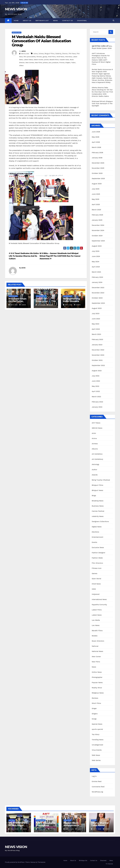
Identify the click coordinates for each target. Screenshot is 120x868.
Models (95, 636)
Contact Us (68, 21)
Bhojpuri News (98, 490)
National (95, 646)
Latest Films (97, 610)
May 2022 (96, 386)
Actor (94, 433)
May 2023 (96, 324)
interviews (69, 57)
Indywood (96, 594)
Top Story (96, 734)
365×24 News (97, 428)
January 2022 (97, 407)
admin (24, 51)
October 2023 (97, 298)
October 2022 (97, 360)
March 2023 (96, 334)
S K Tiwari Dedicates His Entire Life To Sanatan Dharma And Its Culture (24, 256)
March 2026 (96, 147)
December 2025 (98, 163)
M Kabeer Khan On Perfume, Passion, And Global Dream (17, 302)
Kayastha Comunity (99, 605)
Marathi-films (54, 60)
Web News (96, 755)
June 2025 (96, 194)
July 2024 (96, 251)
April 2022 (96, 391)
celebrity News (98, 516)
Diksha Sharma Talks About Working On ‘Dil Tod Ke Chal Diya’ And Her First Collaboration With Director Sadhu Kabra (102, 92)
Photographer (97, 677)
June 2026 (96, 132)
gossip (45, 57)
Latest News (97, 615)
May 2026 (96, 137)
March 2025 (96, 210)
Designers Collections (100, 521)
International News (99, 599)
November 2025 (98, 168)
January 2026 (97, 158)
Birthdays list (42, 21)
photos (45, 63)
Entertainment (98, 537)
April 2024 (96, 267)
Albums (95, 449)
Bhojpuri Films (50, 54)
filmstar (39, 57)
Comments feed (98, 787)
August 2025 (97, 184)
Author (95, 470)
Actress (41, 54)
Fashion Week (97, 558)
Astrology (96, 464)
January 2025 (97, 220)
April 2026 (96, 142)
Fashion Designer (99, 553)
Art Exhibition (97, 454)
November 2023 (98, 293)
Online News (97, 672)
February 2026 (97, 153)
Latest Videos (28, 60)
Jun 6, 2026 (69, 829)
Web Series (96, 760)
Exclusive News (98, 547)
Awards (95, 475)
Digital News (97, 527)
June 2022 (96, 381)
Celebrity (58, 54)
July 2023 (96, 313)
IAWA (94, 589)
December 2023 (98, 288)
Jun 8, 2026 (14, 829)
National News (98, 651)
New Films (39, 63)
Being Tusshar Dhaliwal (101, 480)
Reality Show (97, 688)
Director (65, 54)
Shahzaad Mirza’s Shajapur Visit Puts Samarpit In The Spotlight (102, 104)
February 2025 (97, 215)
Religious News (98, 693)
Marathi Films (97, 631)
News (55, 21)
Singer (94, 708)
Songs (94, 719)
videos (21, 65)
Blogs (94, 496)
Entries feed (97, 781)
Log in (94, 776)
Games (95, 573)
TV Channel (109, 864)
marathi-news (64, 60)
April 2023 (96, 329)
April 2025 (96, 204)
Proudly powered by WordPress (15, 862)
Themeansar (41, 862)
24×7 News (96, 423)
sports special (97, 729)
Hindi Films (52, 57)
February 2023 (97, 339)
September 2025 (98, 178)
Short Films (96, 703)
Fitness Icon (97, 568)
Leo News (96, 625)
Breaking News (17, 32)
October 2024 (97, 236)
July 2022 (96, 376)
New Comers (30, 63)
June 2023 (96, 319)
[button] (114, 21)
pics (50, 63)
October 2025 (97, 173)
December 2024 (98, 225)
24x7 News (12, 820)
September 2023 (98, 303)
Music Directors (98, 641)
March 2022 (96, 397)
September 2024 (98, 241)
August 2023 (97, 308)
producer (55, 63)
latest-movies (38, 60)
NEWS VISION (16, 9)
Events (94, 542)
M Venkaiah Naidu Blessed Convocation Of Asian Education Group (41, 41)
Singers (68, 63)
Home (16, 21)
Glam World (96, 579)
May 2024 (96, 262)
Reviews (95, 698)
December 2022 (98, 350)
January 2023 (97, 345)
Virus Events (97, 750)
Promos (62, 63)
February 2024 (97, 277)
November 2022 (98, 355)
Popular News (97, 682)
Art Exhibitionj (97, 459)
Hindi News (60, 57)
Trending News (98, 740)
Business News (98, 506)
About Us (27, 21)
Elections (96, 532)
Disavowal (82, 21)
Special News (97, 724)
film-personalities (30, 57)
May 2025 (96, 199)
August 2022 (97, 371)
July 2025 (96, 189)
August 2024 (97, 246)
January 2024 (97, 282)
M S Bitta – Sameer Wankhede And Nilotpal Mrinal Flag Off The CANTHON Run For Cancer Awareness (60, 256)
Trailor (73, 63)
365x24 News (67, 820)
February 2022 (97, 402)
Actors (94, 438)
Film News (72, 54)
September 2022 (98, 365)
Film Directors (97, 563)
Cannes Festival (98, 511)
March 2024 (96, 272)
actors (36, 54)
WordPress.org (97, 792)
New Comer (96, 657)
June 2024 (96, 256)
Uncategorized (97, 745)
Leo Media (96, 620)
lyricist (46, 60)
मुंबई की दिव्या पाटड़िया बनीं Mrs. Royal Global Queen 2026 (18, 827)
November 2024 (98, 230)
